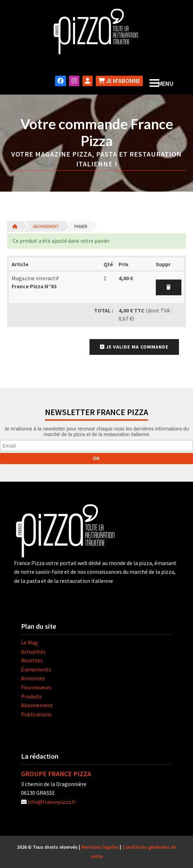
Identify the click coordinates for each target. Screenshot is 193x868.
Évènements (36, 669)
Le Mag (29, 642)
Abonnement (46, 226)
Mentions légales (100, 847)
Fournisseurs (36, 687)
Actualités (33, 652)
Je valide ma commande (134, 347)
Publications (36, 714)
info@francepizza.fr (52, 802)
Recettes (32, 660)
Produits (31, 696)
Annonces (33, 678)
